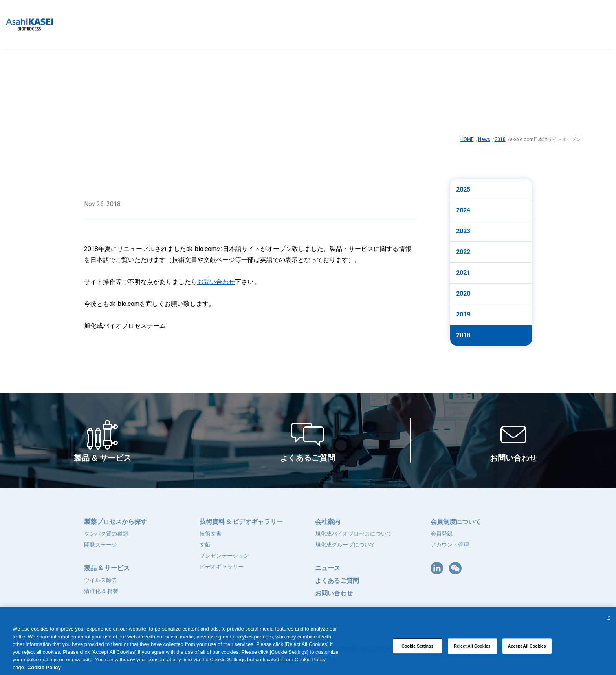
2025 (463, 189)
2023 (463, 231)
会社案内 (328, 522)
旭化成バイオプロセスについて (354, 534)
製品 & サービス (107, 568)
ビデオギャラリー (222, 567)
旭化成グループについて (345, 545)
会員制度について (456, 522)
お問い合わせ (216, 282)
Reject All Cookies (472, 654)
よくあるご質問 (337, 581)
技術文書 (211, 534)
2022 (463, 252)
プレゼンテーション (224, 556)
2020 (463, 294)
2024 (463, 210)
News (484, 139)
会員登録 (442, 534)
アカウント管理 (450, 545)
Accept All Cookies (527, 654)
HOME (467, 139)
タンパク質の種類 (106, 534)
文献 (205, 545)
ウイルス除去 (101, 580)
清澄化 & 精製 (101, 591)
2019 (463, 314)
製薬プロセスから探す (115, 522)
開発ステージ (101, 545)
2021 (463, 273)
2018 (500, 139)
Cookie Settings (417, 654)
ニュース (328, 568)
